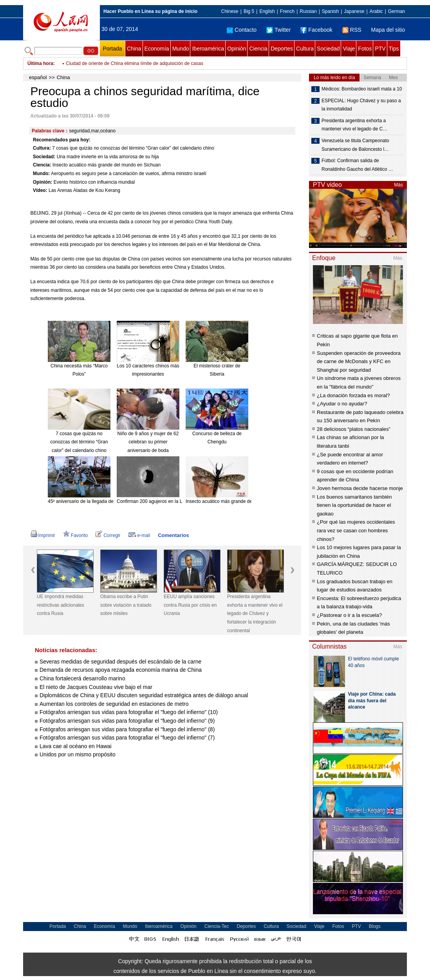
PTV (380, 49)
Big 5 (249, 11)
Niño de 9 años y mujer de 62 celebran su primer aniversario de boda (148, 442)
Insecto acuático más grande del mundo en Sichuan (107, 165)
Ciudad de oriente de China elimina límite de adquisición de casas (135, 67)
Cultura (305, 49)
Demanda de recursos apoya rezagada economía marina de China (121, 670)
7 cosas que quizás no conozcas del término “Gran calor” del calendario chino (133, 148)
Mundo (181, 49)
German (397, 11)
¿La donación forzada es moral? (353, 395)
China (134, 49)
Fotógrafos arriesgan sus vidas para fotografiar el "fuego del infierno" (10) (129, 712)
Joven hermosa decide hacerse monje (360, 488)
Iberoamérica (208, 49)
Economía (157, 49)
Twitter (278, 30)
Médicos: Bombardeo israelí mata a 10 (362, 89)
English (267, 11)
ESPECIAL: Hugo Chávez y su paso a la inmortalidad (361, 105)
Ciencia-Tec (217, 926)
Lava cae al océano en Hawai (76, 746)
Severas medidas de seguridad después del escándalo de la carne (120, 662)
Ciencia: (42, 165)
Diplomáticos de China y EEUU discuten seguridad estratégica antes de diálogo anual (144, 695)
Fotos (365, 49)
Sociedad (328, 49)
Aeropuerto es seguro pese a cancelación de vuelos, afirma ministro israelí (129, 174)
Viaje (349, 49)
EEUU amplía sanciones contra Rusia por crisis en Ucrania (190, 605)
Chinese (230, 11)
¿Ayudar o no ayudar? (342, 404)
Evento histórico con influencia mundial (94, 182)
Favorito (75, 535)
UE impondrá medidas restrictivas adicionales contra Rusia (61, 605)
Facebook (316, 30)
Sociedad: (44, 157)
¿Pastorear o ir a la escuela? (349, 615)
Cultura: (42, 148)
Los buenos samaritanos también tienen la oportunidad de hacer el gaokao (354, 505)
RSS (352, 30)
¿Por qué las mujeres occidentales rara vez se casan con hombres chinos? (356, 530)
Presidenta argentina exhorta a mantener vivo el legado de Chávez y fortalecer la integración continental (255, 613)
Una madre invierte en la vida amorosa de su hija (108, 157)
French (287, 11)
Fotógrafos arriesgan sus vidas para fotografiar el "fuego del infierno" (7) (127, 738)
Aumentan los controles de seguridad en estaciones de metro (114, 704)
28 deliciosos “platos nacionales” (354, 429)
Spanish (330, 11)
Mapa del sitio (388, 30)
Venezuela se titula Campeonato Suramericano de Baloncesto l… (355, 145)
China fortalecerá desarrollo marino (82, 678)
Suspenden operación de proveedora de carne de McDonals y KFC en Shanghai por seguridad (359, 362)
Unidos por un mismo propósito (78, 754)
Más (398, 185)
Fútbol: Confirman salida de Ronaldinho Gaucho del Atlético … (357, 165)
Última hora (40, 63)
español (38, 77)
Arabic (376, 11)
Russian (308, 11)
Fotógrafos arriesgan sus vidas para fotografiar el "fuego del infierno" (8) (127, 729)
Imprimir (43, 535)
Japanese (354, 11)
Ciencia (258, 49)
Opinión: (42, 182)
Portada (112, 49)
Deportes (282, 49)
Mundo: (41, 174)
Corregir (108, 535)
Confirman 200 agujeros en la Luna (153, 501)
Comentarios (173, 535)
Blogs (375, 926)
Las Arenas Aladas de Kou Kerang (84, 190)
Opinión (237, 49)
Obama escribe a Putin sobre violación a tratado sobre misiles (126, 605)
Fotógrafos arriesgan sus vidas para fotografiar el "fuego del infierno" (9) (127, 721)
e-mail (139, 535)
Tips (394, 49)
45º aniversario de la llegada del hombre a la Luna (100, 501)
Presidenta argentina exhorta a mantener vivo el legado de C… (354, 125)
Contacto (242, 30)
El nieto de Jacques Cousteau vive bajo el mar (96, 687)
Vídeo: (40, 190)
